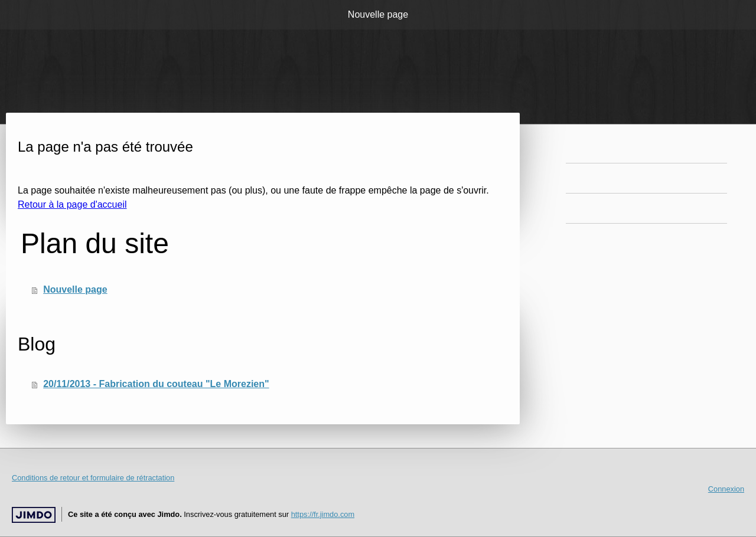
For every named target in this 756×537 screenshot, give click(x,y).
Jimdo (34, 515)
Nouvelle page (378, 14)
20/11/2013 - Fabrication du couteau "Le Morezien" (156, 384)
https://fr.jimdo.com (323, 514)
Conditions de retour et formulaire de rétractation (93, 478)
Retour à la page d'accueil (72, 204)
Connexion (726, 489)
